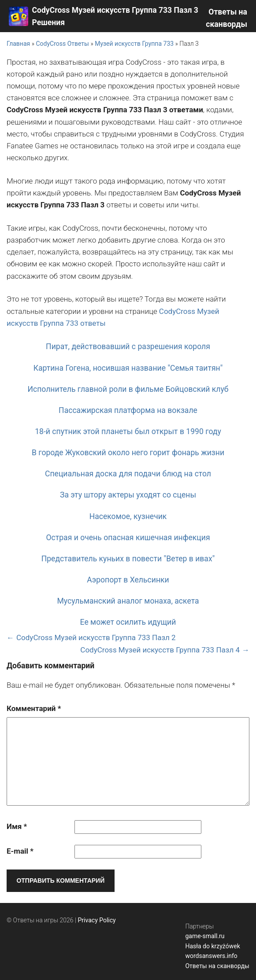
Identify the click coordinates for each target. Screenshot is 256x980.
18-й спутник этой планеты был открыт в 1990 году (128, 431)
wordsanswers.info (211, 956)
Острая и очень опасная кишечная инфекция (128, 538)
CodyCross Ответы (62, 44)
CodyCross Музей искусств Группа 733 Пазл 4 (160, 650)
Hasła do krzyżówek (212, 946)
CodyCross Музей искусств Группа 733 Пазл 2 (96, 637)
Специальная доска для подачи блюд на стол (128, 474)
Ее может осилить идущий (128, 622)
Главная (18, 44)
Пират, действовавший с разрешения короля (128, 346)
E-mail (20, 851)
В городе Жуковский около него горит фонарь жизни (128, 453)
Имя (17, 826)
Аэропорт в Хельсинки (128, 580)
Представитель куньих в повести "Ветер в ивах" (128, 559)
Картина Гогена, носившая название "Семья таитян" (128, 368)
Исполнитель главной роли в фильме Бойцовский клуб (128, 389)
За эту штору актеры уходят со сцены (128, 495)
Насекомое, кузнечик (128, 516)
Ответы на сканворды (217, 966)
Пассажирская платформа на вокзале (128, 410)
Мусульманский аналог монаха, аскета (128, 601)
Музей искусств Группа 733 (134, 44)
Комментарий (34, 708)
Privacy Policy (97, 920)
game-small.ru (205, 936)
